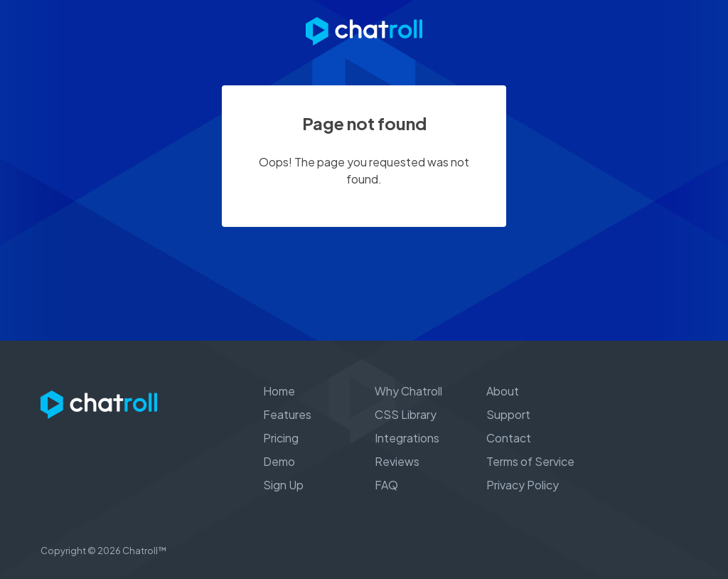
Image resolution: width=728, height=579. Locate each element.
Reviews (397, 461)
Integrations (407, 438)
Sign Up (283, 485)
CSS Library (406, 414)
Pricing (281, 438)
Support (508, 414)
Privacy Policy (523, 485)
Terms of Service (530, 461)
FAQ (386, 485)
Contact (509, 438)
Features (287, 414)
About (503, 391)
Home (279, 391)
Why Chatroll (408, 391)
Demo (279, 461)
